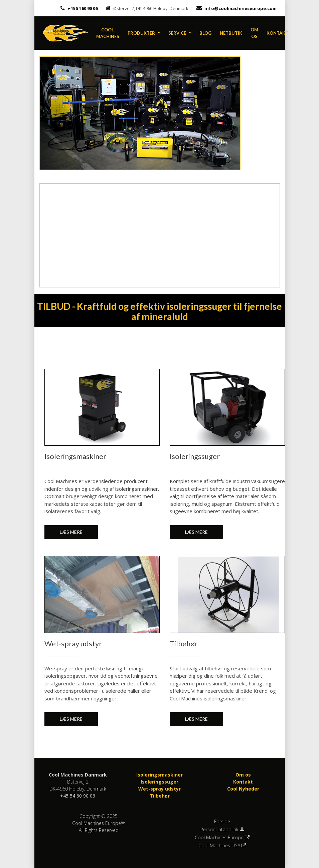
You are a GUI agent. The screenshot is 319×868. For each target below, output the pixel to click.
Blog (205, 33)
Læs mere (71, 532)
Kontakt (277, 33)
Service (177, 33)
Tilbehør (160, 796)
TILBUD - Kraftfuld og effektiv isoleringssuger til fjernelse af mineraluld (159, 311)
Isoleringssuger (159, 782)
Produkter (141, 33)
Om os (254, 33)
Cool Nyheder (243, 789)
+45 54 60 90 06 (82, 8)
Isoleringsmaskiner (159, 775)
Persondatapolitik (222, 830)
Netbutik (231, 33)
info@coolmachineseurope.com (241, 8)
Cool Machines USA (222, 846)
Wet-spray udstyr (159, 789)
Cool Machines (108, 33)
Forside (222, 822)
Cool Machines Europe (222, 838)
